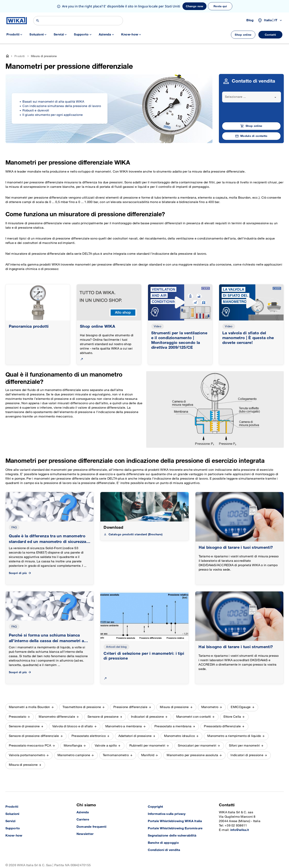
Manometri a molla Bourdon (29, 707)
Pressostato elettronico (89, 736)
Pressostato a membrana (173, 726)
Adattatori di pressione (135, 736)
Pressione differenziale (130, 707)
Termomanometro (116, 755)
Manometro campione (74, 755)
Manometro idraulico (179, 736)
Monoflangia (73, 746)
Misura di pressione (174, 707)
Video (158, 326)
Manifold (148, 755)
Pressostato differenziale (222, 726)
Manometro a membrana (124, 726)
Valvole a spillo (106, 746)
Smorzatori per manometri (197, 746)
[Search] (78, 21)
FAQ (14, 527)
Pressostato (18, 717)
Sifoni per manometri (244, 746)
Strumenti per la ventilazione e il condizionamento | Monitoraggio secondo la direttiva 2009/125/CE (179, 340)
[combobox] (252, 97)
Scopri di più (20, 573)
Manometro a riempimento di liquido (234, 736)
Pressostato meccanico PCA (30, 746)
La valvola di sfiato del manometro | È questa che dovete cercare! (248, 338)
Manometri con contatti (194, 717)
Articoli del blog (116, 647)
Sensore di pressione (103, 717)
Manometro (210, 707)
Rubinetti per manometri (147, 746)
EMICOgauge (241, 707)
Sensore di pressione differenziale (34, 736)
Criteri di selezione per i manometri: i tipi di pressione (144, 656)
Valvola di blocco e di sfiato (73, 726)
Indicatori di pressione (147, 717)
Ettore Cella (232, 717)
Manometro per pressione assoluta (192, 755)
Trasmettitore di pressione (82, 707)
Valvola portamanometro (27, 755)
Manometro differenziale (57, 717)
